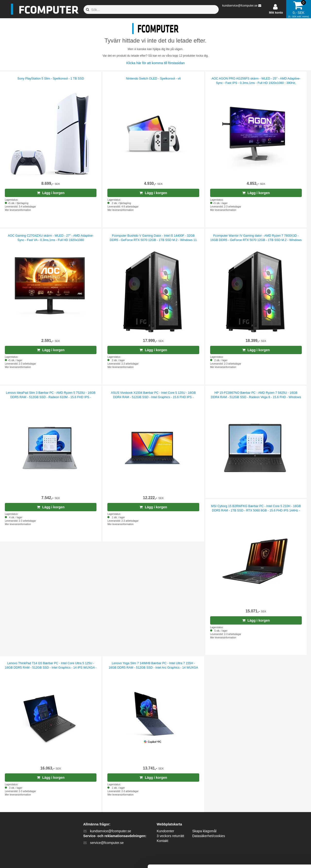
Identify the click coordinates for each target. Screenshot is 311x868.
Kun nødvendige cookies (270, 827)
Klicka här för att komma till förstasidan (155, 63)
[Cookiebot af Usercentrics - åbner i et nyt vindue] (31, 859)
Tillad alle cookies (270, 810)
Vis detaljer (253, 858)
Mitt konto (276, 13)
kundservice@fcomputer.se (240, 6)
